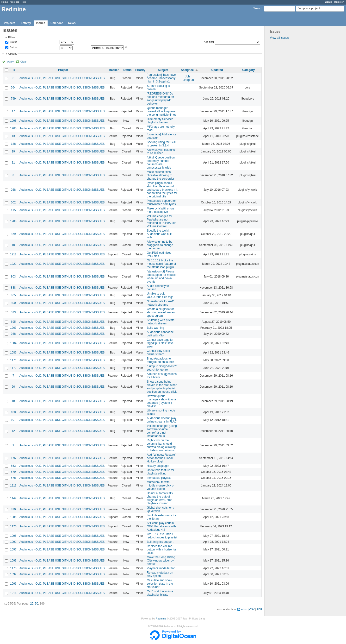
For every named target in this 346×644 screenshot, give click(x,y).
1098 (13, 121)
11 (13, 163)
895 (13, 322)
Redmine (161, 619)
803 (13, 277)
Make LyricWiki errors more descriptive (161, 210)
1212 (13, 254)
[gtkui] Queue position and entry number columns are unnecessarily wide (161, 163)
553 (13, 466)
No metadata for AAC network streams (160, 303)
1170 (13, 568)
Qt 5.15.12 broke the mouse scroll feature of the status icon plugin (161, 264)
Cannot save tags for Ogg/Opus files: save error (160, 343)
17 (13, 111)
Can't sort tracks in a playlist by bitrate (160, 593)
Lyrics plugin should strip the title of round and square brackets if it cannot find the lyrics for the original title (162, 190)
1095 (13, 536)
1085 (13, 517)
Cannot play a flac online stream (158, 353)
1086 (13, 353)
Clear (24, 62)
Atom (244, 609)
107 (13, 420)
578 (13, 478)
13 (13, 136)
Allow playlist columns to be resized (161, 152)
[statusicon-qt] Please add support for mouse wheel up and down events (161, 277)
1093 (13, 561)
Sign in (329, 2)
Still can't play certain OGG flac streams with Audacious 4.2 (161, 526)
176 (13, 458)
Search (258, 8)
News (72, 23)
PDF (259, 609)
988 (13, 334)
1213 (13, 486)
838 (13, 288)
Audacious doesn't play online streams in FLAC (162, 420)
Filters (12, 37)
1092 (13, 574)
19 (13, 152)
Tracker (114, 70)
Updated (217, 70)
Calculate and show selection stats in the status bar (160, 584)
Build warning (155, 328)
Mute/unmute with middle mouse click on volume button (161, 486)
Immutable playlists (159, 478)
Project (63, 70)
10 (13, 245)
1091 (13, 542)
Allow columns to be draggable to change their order (160, 245)
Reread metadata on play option (160, 574)
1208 (13, 221)
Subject (163, 70)
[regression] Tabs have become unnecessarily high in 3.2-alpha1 (161, 78)
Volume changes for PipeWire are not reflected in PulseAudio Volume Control (162, 221)
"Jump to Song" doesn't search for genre (162, 368)
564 (13, 88)
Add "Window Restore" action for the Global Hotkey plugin (161, 458)
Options (13, 54)
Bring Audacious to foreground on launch (160, 360)
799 (13, 99)
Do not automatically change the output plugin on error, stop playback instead (160, 498)
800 (13, 303)
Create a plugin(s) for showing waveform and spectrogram (162, 312)
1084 (13, 343)
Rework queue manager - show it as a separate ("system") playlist (161, 401)
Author (13, 47)
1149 (13, 498)
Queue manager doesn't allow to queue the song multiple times (162, 111)
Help (23, 2)
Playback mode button (161, 568)
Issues (41, 23)
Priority (140, 70)
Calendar (57, 23)
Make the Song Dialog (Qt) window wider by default (161, 561)
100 (13, 412)
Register (339, 2)
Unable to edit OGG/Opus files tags (160, 295)
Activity (26, 23)
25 (32, 604)
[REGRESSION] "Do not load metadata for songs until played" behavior (160, 99)
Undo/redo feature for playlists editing (161, 472)
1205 (13, 128)
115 (13, 210)
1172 (13, 368)
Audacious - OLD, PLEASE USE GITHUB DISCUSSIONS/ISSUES (62, 78)
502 (13, 202)
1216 (13, 593)
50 (36, 604)
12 (13, 431)
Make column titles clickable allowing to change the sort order (161, 175)
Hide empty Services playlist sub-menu (160, 121)
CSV (252, 609)
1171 (13, 360)
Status (13, 42)
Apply (10, 62)
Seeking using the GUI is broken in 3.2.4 (161, 144)
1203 (13, 328)
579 (13, 472)
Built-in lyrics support (160, 542)
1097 (13, 549)
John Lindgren (188, 78)
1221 (13, 264)
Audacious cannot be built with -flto (160, 334)
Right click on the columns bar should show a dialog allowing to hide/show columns (161, 445)
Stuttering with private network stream (161, 322)
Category (248, 70)
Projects (14, 2)
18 (13, 401)
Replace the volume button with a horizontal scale (162, 549)
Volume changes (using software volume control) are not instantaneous (162, 431)
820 (13, 509)
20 (13, 387)
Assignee (187, 70)
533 (13, 312)
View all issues (279, 38)
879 (13, 234)
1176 (13, 526)
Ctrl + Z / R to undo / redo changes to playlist (162, 536)
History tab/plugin (158, 466)
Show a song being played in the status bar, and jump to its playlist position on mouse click (162, 387)
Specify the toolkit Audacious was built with (160, 234)
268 (13, 190)
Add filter (209, 42)
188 (13, 144)
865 (13, 295)
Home (5, 2)
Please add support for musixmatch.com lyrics (161, 202)
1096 (13, 584)
